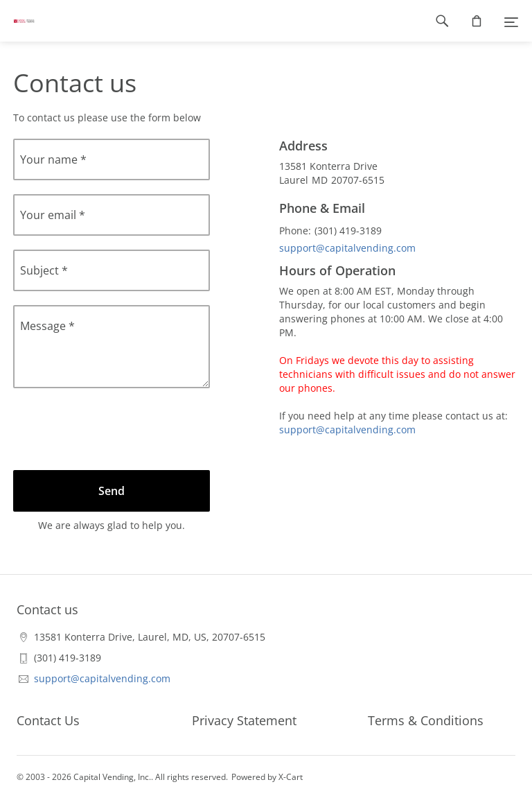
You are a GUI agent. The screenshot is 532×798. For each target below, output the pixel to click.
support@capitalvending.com (347, 248)
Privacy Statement (244, 720)
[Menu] (511, 21)
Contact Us (48, 720)
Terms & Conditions (426, 720)
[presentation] (118, 429)
